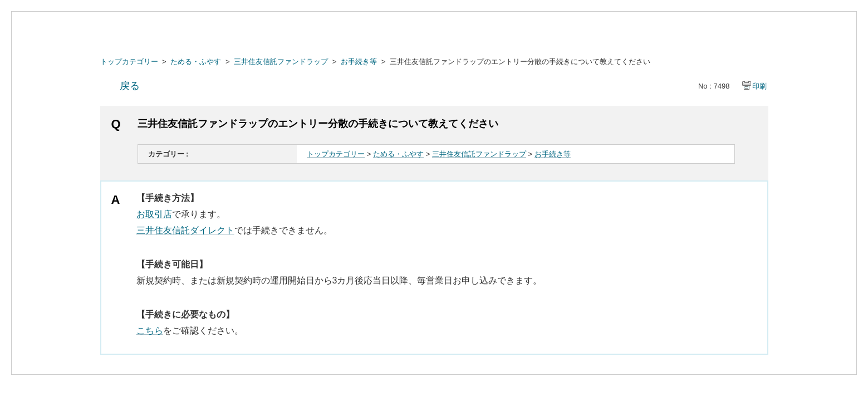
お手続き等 (359, 62)
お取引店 (154, 214)
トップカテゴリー (129, 62)
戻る (130, 86)
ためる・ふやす (196, 62)
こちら (150, 331)
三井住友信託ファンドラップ (281, 62)
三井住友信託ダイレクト (185, 230)
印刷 (759, 86)
